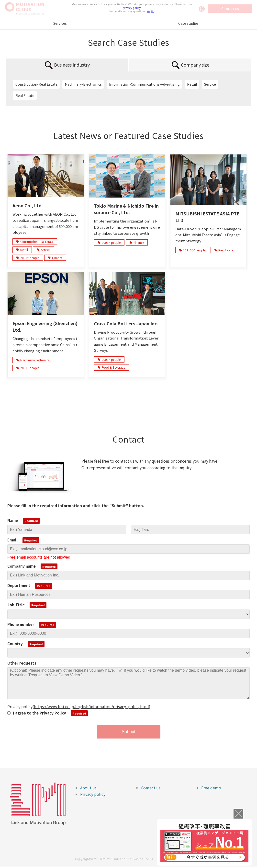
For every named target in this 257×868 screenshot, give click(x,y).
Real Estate (25, 95)
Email (12, 540)
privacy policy (132, 8)
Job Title (16, 605)
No (153, 11)
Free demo (211, 788)
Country (15, 644)
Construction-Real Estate (36, 84)
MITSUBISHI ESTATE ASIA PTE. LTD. (208, 217)
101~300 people (192, 250)
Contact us (151, 788)
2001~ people (28, 258)
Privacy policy (93, 794)
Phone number (21, 624)
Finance (55, 258)
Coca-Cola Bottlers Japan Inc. (126, 323)
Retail (192, 84)
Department (19, 585)
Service (210, 84)
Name (13, 520)
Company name (22, 566)
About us (88, 788)
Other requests (22, 663)
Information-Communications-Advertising (144, 84)
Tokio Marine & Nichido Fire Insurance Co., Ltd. (126, 209)
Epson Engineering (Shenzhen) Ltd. (45, 326)
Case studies (188, 23)
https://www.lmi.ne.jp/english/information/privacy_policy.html (91, 706)
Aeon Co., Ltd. (28, 205)
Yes (149, 11)
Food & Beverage (111, 367)
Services (60, 23)
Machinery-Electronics (83, 84)
